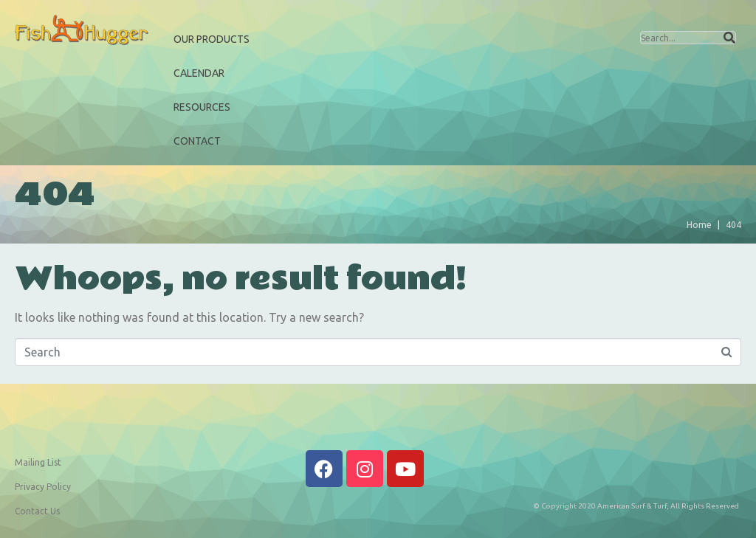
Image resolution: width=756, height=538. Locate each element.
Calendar (199, 73)
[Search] (729, 38)
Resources (202, 107)
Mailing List (38, 462)
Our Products (212, 39)
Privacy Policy (43, 487)
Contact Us (37, 511)
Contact (197, 141)
